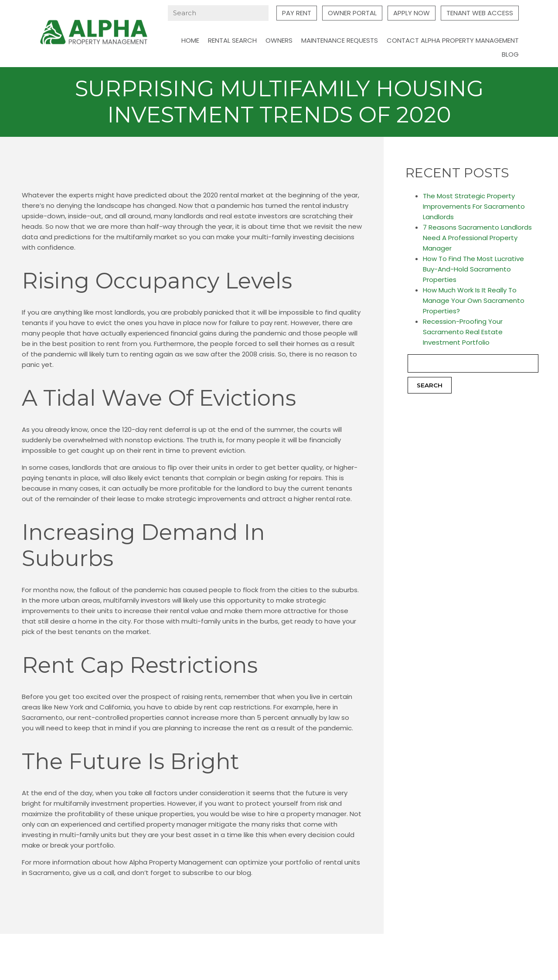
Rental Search (232, 40)
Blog (510, 54)
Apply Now (412, 13)
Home (190, 40)
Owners (279, 40)
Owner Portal (352, 13)
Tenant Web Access (480, 13)
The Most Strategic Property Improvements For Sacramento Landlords (474, 206)
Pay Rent (297, 13)
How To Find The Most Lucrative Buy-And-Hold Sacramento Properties (473, 269)
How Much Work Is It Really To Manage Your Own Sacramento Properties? (474, 300)
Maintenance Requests (340, 40)
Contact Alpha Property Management (453, 40)
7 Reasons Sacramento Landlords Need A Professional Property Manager (477, 238)
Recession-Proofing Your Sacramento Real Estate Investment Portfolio (463, 332)
